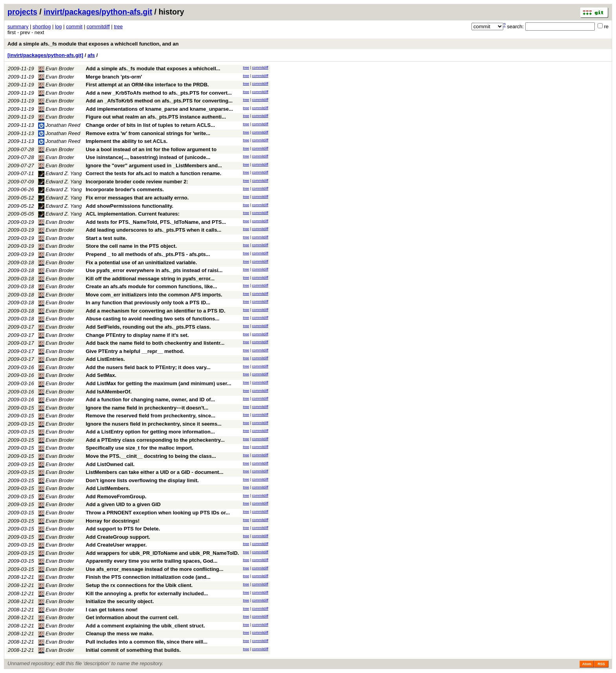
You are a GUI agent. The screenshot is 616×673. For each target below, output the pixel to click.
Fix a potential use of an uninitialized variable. (141, 262)
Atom (587, 664)
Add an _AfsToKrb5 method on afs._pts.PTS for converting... (159, 101)
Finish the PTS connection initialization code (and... (148, 577)
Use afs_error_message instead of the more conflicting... (154, 569)
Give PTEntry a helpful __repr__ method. (135, 351)
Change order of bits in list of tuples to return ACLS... (150, 125)
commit (74, 27)
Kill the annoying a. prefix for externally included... (147, 593)
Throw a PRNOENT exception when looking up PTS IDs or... (158, 513)
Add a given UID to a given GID (123, 504)
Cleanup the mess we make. (120, 634)
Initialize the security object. (120, 601)
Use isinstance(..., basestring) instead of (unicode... (148, 157)
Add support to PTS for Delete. (123, 529)
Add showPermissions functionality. (129, 206)
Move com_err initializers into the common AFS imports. (154, 295)
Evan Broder (56, 69)
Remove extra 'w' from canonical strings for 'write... (148, 133)
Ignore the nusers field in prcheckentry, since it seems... (154, 424)
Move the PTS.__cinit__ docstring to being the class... (151, 456)
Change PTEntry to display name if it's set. (137, 335)
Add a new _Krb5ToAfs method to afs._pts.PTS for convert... (159, 93)
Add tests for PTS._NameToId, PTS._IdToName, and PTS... (156, 222)
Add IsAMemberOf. (109, 392)
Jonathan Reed (59, 125)
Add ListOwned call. (110, 464)
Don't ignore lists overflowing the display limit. (142, 480)
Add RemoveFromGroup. (116, 497)
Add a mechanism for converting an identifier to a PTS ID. (155, 311)
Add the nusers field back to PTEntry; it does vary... (148, 367)
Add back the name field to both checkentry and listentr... (155, 343)
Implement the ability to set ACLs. (126, 141)
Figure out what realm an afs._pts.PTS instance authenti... (156, 117)
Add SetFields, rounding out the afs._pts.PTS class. (148, 327)
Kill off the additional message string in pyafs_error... (150, 279)
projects (22, 12)
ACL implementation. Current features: (133, 214)
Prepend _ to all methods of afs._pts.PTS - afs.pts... (148, 254)
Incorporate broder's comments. (125, 189)
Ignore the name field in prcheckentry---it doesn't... (147, 408)
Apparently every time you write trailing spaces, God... (151, 561)
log (58, 27)
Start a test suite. (106, 238)
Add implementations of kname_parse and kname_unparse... (159, 109)
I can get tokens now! (112, 610)
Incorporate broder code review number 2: (137, 182)
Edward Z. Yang (60, 173)
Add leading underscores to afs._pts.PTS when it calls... (153, 230)
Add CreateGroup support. (118, 537)
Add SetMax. (101, 375)
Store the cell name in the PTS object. (131, 246)
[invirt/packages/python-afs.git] (45, 55)
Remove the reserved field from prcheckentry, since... (150, 416)
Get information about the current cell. (132, 617)
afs (91, 55)
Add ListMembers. (108, 488)
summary (18, 27)
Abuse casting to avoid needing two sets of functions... (152, 319)
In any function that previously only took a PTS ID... (148, 303)
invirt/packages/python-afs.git (98, 12)
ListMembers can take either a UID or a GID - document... (154, 472)
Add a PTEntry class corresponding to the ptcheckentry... (155, 440)
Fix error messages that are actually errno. (137, 198)
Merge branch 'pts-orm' (114, 77)
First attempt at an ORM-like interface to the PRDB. (147, 85)
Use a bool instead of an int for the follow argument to (151, 149)
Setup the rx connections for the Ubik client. (139, 585)
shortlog (42, 27)
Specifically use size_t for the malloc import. (139, 448)
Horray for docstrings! (113, 521)
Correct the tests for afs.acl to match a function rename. (153, 173)
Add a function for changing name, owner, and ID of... (150, 400)
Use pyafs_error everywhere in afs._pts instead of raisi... (154, 270)
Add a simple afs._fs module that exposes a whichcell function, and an (93, 44)
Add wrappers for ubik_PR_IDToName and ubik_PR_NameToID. (162, 553)
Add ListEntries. (105, 359)
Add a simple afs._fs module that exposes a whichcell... (153, 69)
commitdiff (98, 27)
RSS (601, 664)
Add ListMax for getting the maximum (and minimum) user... (159, 383)
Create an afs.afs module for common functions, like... (151, 286)
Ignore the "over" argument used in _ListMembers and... (154, 166)
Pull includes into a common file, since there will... (147, 642)
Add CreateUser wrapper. (116, 545)
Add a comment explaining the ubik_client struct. (145, 626)
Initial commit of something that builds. (133, 650)
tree (118, 27)
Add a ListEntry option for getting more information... (150, 432)
